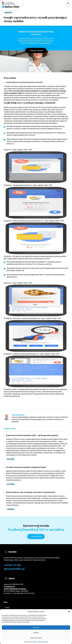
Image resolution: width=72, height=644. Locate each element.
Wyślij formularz (36, 537)
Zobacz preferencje (36, 638)
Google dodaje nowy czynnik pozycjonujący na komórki (23, 82)
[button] (69, 612)
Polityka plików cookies (30, 642)
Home (7, 608)
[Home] (11, 7)
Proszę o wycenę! (36, 51)
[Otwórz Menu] (68, 3)
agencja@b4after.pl (14, 569)
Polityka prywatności (42, 642)
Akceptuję (36, 627)
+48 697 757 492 (12, 565)
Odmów (36, 633)
